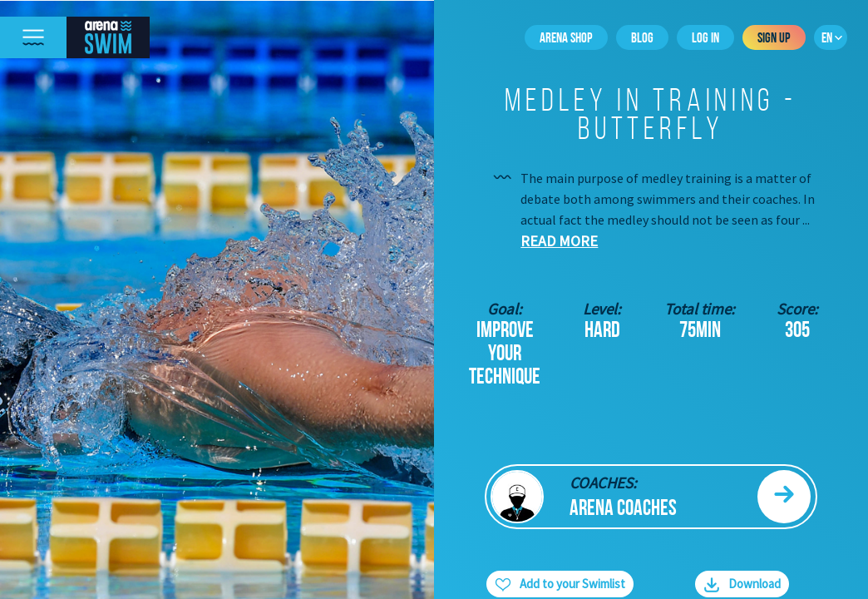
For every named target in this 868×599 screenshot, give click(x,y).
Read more (559, 241)
